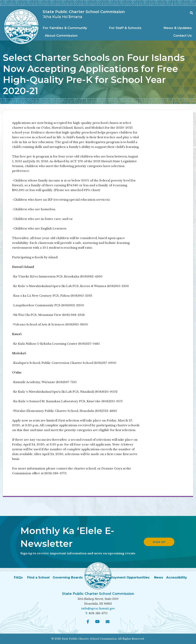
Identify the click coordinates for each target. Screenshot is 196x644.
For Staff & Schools (125, 28)
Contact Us (183, 36)
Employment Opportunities (127, 577)
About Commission (61, 36)
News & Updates (178, 28)
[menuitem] (66, 28)
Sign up (159, 542)
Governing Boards (68, 577)
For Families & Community (65, 28)
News (159, 577)
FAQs (18, 577)
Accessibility (177, 577)
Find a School (38, 577)
